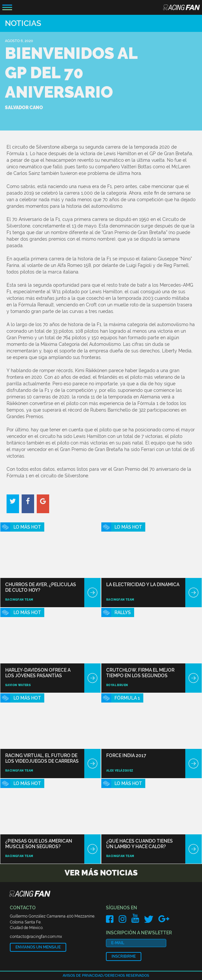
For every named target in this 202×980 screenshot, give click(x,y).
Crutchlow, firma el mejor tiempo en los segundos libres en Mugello (140, 673)
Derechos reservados (127, 976)
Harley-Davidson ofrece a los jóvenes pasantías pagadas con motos (38, 673)
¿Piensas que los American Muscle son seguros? (39, 844)
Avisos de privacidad (83, 976)
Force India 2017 (126, 755)
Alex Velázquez (120, 771)
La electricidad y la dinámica (143, 585)
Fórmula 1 (127, 698)
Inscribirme (124, 956)
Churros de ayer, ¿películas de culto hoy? (41, 587)
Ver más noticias (101, 873)
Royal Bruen (117, 685)
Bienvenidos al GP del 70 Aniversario (71, 73)
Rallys (123, 612)
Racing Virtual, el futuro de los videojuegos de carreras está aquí (42, 758)
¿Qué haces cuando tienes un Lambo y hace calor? (140, 844)
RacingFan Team (19, 600)
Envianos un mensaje (38, 947)
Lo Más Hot (27, 527)
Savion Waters (18, 685)
